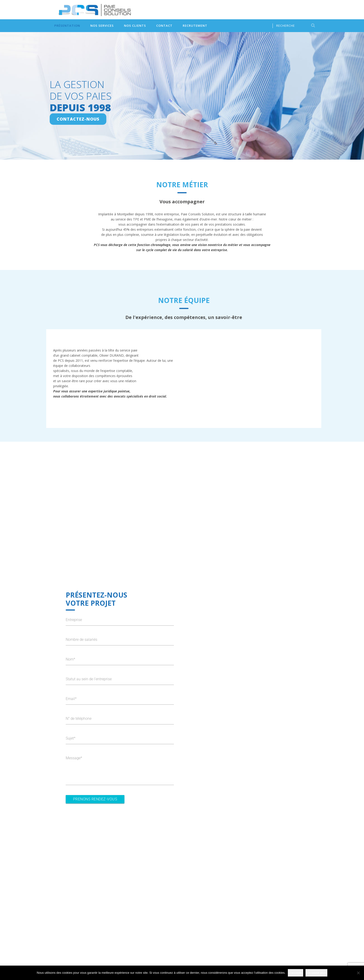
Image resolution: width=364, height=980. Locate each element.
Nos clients (135, 26)
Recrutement (195, 26)
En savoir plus (316, 973)
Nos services (102, 26)
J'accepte (296, 973)
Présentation (67, 26)
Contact (164, 26)
